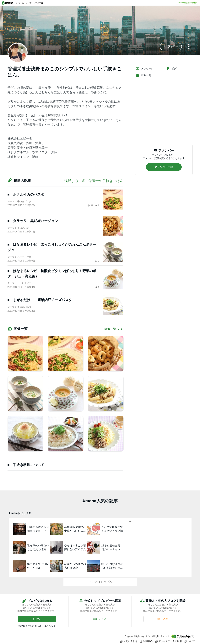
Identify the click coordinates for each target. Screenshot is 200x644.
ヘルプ (190, 641)
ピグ (171, 68)
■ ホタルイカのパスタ (26, 195)
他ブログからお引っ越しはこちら (36, 626)
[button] (171, 47)
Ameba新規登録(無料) (187, 3)
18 (90, 205)
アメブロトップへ (100, 582)
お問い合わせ (129, 641)
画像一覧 (143, 75)
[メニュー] (189, 47)
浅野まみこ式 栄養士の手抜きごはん (94, 181)
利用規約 (146, 641)
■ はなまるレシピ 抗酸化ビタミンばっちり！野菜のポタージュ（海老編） (52, 274)
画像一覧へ (114, 329)
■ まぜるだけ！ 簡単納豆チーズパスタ (40, 300)
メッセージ (145, 68)
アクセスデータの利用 (169, 641)
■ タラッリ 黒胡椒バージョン (33, 221)
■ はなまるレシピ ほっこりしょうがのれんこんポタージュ (52, 247)
